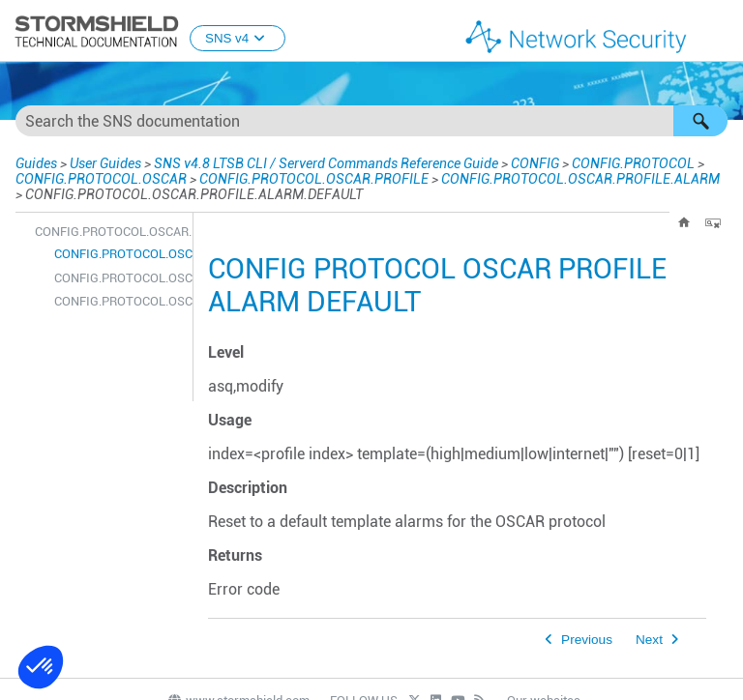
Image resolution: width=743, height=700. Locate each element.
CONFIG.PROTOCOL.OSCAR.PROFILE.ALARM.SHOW (119, 278)
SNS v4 (238, 38)
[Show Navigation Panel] (720, 32)
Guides (36, 163)
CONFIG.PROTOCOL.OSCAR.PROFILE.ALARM (580, 179)
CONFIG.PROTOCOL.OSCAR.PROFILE (314, 179)
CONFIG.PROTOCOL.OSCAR (101, 179)
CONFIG (535, 163)
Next (649, 640)
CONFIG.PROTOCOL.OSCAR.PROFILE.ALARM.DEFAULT (119, 254)
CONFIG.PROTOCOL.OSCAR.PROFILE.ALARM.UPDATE (119, 301)
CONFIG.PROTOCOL (633, 163)
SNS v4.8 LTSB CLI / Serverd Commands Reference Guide (326, 163)
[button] (700, 121)
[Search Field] (371, 121)
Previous (587, 640)
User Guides (105, 163)
